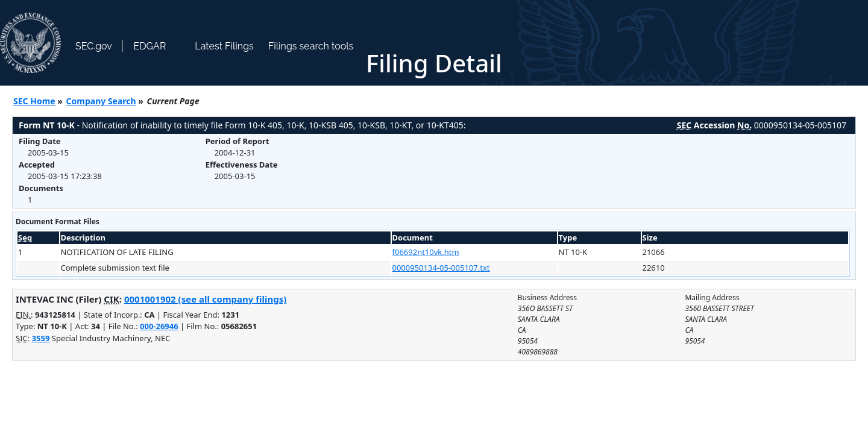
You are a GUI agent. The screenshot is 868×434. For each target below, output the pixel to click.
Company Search (101, 101)
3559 (41, 338)
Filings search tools (311, 46)
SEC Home (34, 101)
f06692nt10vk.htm (426, 252)
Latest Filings (224, 46)
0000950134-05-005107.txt (441, 268)
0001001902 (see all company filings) (205, 299)
